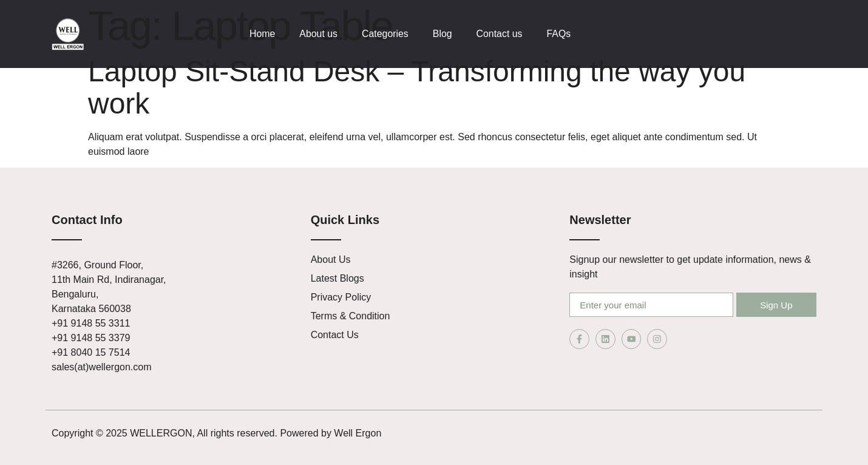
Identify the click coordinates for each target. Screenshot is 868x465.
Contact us (500, 34)
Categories (386, 34)
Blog (443, 34)
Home (263, 34)
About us (319, 34)
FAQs (560, 34)
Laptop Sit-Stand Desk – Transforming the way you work (417, 87)
